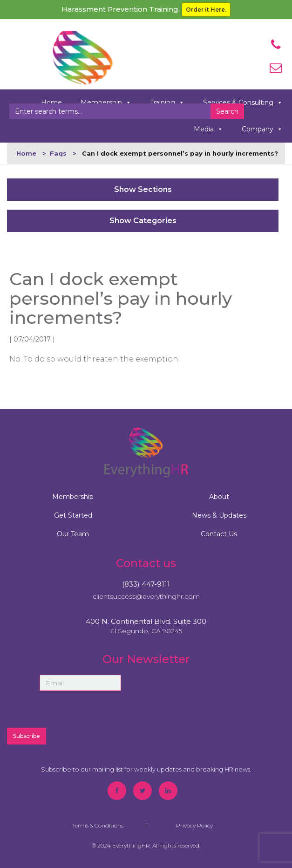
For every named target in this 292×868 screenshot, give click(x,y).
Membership (73, 497)
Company (262, 129)
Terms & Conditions (98, 825)
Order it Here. (206, 10)
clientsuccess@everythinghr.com (146, 596)
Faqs (58, 153)
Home (26, 153)
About (219, 497)
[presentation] (203, 701)
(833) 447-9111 (146, 584)
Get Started (73, 515)
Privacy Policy (194, 825)
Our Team (73, 534)
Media (208, 129)
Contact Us (219, 534)
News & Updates (219, 515)
